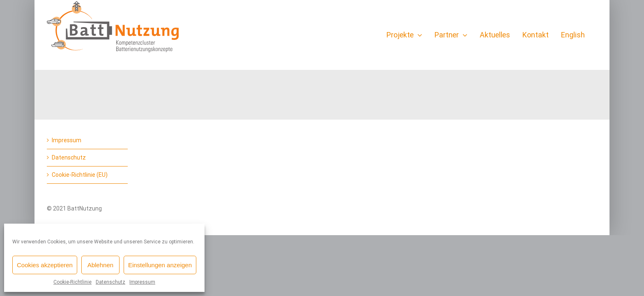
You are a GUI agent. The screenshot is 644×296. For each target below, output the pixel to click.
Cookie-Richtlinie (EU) (80, 175)
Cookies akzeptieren (45, 265)
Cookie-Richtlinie (72, 282)
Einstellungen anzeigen (160, 265)
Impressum (142, 282)
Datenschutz (110, 282)
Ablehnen (100, 265)
